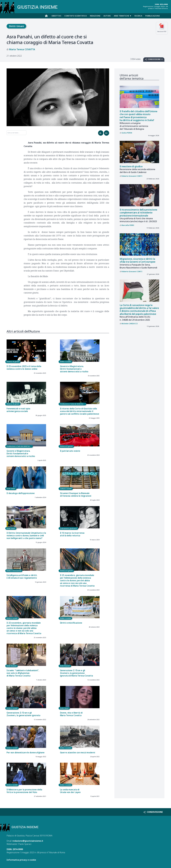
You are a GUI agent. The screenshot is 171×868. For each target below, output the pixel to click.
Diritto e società (65, 362)
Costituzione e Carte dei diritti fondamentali (73, 404)
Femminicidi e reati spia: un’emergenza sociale (18, 410)
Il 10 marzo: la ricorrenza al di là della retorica (72, 534)
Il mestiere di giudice (131, 166)
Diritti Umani (16, 26)
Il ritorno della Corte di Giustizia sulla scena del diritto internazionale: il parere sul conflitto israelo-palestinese (80, 411)
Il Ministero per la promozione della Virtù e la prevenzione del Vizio (24, 791)
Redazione (95, 16)
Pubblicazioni (153, 16)
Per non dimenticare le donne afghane (26, 753)
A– (101, 133)
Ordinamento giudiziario (68, 528)
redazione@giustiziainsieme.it (28, 841)
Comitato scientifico (76, 16)
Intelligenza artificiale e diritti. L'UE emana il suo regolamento (22, 577)
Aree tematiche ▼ (123, 16)
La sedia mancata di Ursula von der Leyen (70, 791)
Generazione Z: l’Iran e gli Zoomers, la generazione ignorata (23, 714)
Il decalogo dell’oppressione (21, 493)
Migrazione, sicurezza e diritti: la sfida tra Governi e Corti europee (137, 260)
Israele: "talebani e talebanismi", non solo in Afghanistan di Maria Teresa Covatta (23, 673)
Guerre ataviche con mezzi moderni (78, 753)
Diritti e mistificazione (71, 623)
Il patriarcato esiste (70, 451)
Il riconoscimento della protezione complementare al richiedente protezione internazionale (138, 213)
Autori (107, 16)
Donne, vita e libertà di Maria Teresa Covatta (71, 714)
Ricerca (138, 16)
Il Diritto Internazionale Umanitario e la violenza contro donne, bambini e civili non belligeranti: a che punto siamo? (26, 536)
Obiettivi (56, 16)
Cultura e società (66, 489)
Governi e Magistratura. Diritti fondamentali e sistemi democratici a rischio (74, 369)
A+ (107, 133)
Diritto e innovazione (14, 571)
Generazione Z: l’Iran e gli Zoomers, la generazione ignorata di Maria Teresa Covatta (76, 673)
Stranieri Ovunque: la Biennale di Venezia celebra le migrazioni (76, 495)
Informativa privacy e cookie (21, 860)
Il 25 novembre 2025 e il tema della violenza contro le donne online (24, 368)
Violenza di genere (13, 362)
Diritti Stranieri (12, 666)
